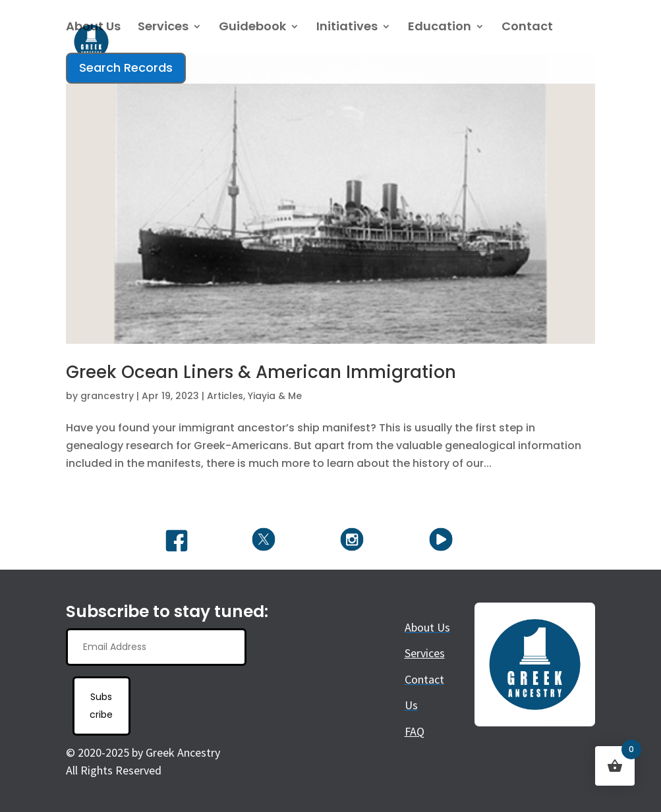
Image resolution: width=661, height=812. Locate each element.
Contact (527, 28)
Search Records (126, 68)
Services (163, 28)
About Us (93, 28)
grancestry (107, 396)
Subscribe (101, 706)
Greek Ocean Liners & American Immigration (261, 372)
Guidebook (252, 28)
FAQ (415, 731)
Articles (225, 396)
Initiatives (347, 28)
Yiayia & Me (275, 396)
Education (440, 28)
